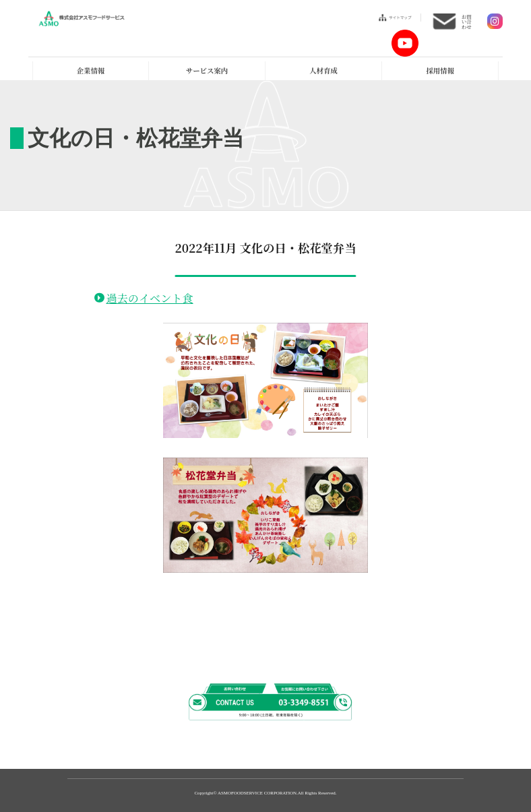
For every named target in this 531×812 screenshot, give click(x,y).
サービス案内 (207, 70)
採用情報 (440, 70)
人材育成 (323, 70)
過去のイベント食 (149, 298)
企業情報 (91, 70)
